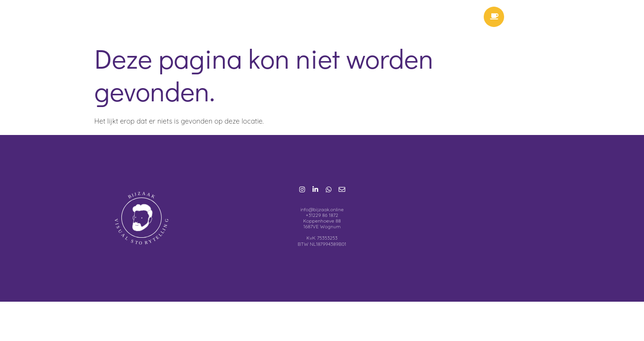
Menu (549, 19)
